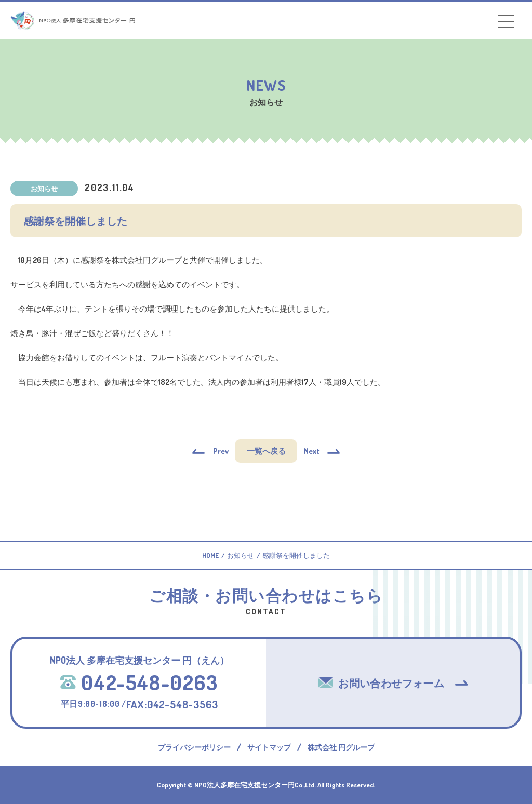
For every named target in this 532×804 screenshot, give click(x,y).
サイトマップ (269, 747)
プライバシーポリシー (194, 747)
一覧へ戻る (266, 451)
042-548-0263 (139, 682)
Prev (221, 451)
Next (312, 451)
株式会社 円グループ (341, 747)
